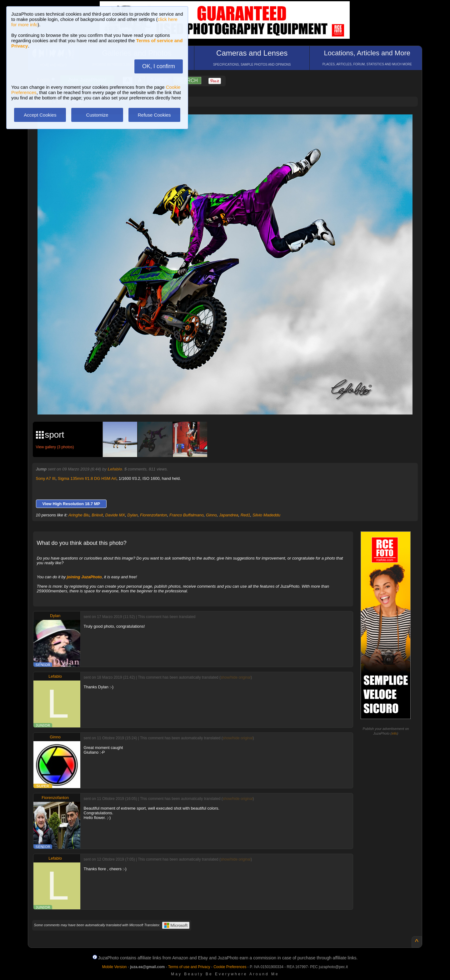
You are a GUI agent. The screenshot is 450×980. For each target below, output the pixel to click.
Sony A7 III (46, 478)
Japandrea (229, 515)
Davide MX (115, 515)
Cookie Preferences (230, 967)
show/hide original (236, 677)
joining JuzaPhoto (84, 577)
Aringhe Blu (79, 515)
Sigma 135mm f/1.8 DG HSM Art (87, 478)
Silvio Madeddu (266, 515)
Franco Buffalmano (187, 515)
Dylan (133, 515)
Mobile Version (115, 967)
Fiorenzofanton (154, 515)
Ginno (211, 515)
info (394, 733)
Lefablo (115, 469)
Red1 (245, 515)
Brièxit (97, 515)
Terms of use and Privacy (189, 967)
